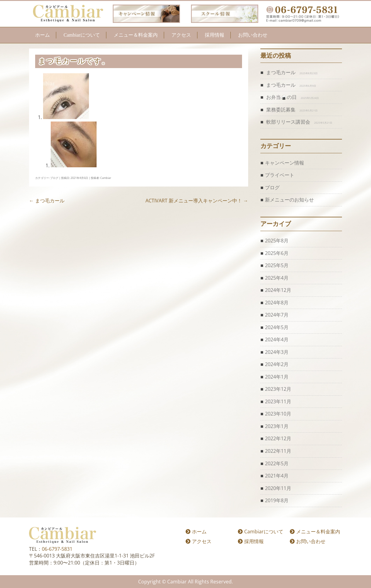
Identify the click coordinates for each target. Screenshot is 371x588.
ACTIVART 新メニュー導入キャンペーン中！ (197, 201)
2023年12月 (278, 389)
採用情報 (215, 35)
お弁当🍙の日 (281, 97)
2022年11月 (278, 451)
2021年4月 (277, 476)
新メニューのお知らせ (289, 200)
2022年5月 (277, 463)
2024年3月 (277, 352)
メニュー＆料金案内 (136, 35)
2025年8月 (277, 241)
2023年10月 (278, 414)
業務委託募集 (281, 110)
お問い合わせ (253, 35)
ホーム (42, 35)
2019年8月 (277, 500)
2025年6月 (277, 253)
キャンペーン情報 (285, 163)
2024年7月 (277, 315)
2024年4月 (277, 339)
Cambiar (106, 178)
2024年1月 (277, 377)
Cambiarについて (82, 35)
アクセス (181, 35)
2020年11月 (278, 488)
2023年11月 (278, 401)
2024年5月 (277, 327)
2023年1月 (277, 426)
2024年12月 (278, 290)
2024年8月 (277, 303)
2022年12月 (278, 438)
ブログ (54, 178)
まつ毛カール (47, 201)
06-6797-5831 (57, 549)
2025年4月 (277, 278)
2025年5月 (277, 265)
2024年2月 (277, 364)
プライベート (280, 175)
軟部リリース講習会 (288, 122)
